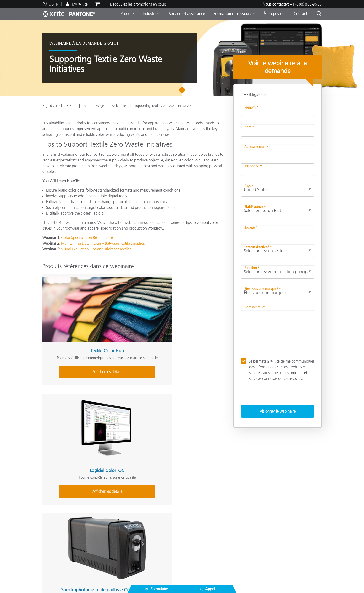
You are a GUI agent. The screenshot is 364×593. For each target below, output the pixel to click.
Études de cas (149, 543)
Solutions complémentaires (258, 489)
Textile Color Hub (71, 314)
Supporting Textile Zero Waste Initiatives (163, 106)
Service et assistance (186, 14)
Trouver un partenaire (60, 526)
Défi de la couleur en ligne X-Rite (260, 497)
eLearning (146, 549)
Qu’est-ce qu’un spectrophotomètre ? (264, 514)
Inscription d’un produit (61, 549)
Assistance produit (57, 532)
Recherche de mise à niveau (160, 514)
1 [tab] (183, 92)
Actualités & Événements (62, 508)
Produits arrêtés (55, 555)
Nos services (52, 543)
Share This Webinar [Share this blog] (58, 450)
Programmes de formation (159, 538)
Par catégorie (148, 503)
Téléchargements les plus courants (70, 538)
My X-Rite (79, 4)
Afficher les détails (71, 347)
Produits (127, 14)
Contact (300, 14)
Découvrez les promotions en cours (138, 4)
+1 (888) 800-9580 (306, 4)
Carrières (49, 497)
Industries (151, 14)
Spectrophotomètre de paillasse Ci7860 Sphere (192, 317)
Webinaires (119, 106)
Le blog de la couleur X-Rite (256, 508)
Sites (46, 503)
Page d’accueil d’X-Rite (59, 106)
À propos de (274, 14)
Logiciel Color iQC (131, 314)
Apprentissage (94, 106)
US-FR (54, 4)
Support (145, 524)
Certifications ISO (56, 560)
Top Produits (148, 497)
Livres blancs (148, 555)
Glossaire (241, 503)
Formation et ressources (234, 14)
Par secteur (147, 508)
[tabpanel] (182, 58)
